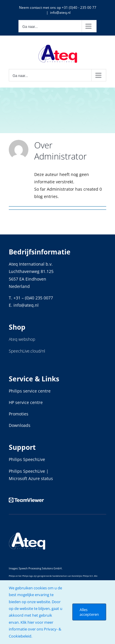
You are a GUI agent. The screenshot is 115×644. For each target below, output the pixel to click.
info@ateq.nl (60, 12)
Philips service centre (30, 391)
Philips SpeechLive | (29, 471)
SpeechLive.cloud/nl (27, 351)
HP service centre (26, 402)
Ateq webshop (22, 339)
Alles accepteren (89, 612)
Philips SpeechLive (27, 459)
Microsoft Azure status (31, 478)
